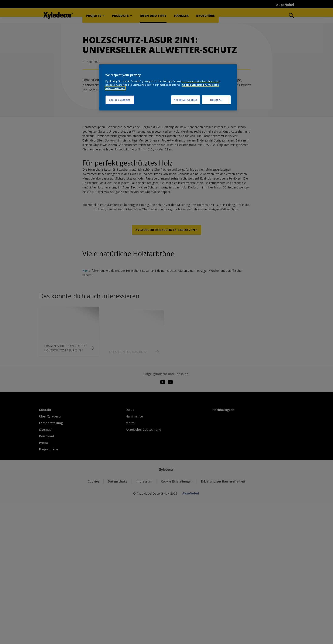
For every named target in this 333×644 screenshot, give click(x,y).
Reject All (216, 100)
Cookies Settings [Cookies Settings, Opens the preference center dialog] (120, 100)
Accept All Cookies (186, 100)
